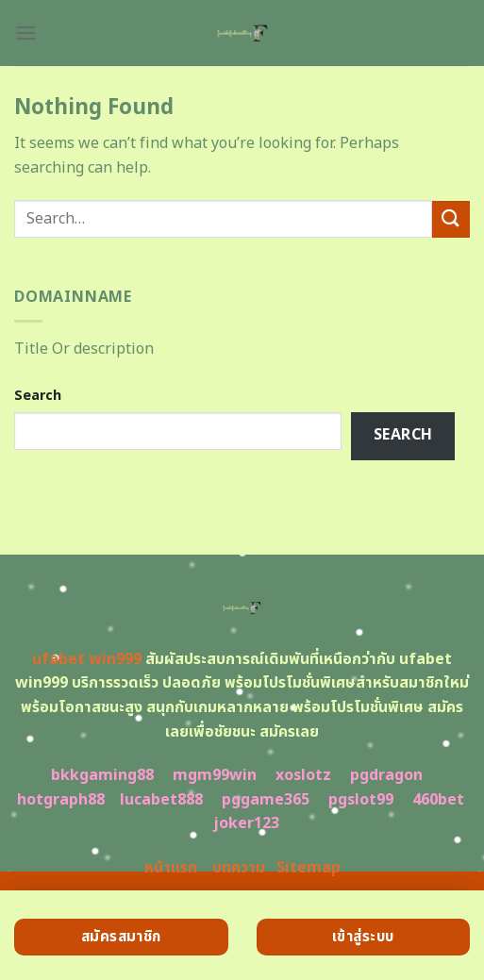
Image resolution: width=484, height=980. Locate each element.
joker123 (246, 823)
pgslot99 (361, 800)
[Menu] (25, 33)
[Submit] (451, 219)
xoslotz (303, 775)
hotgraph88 (61, 800)
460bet (438, 800)
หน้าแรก (171, 868)
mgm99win (215, 775)
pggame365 (266, 800)
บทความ (239, 868)
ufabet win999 (87, 659)
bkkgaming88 (102, 775)
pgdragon (386, 775)
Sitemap (309, 868)
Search (38, 396)
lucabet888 (161, 800)
